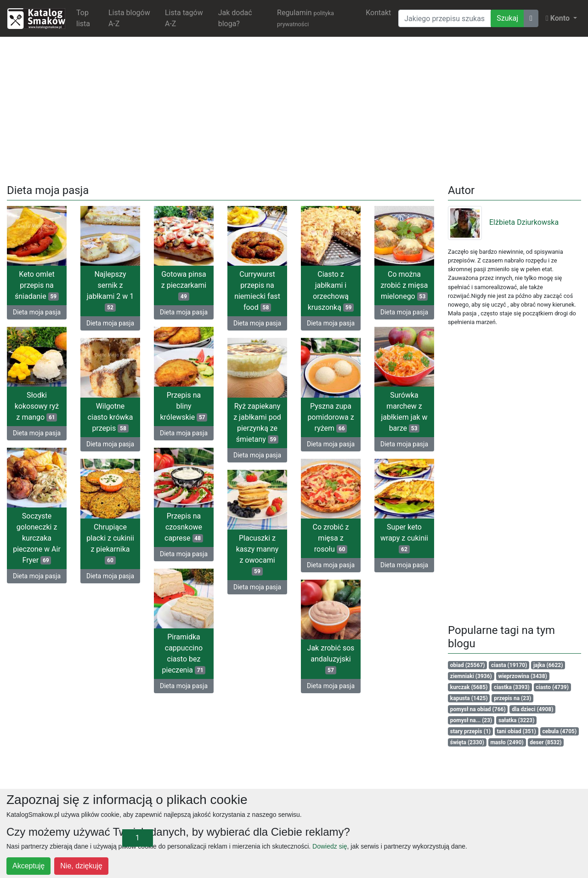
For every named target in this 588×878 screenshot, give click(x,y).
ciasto (552, 687)
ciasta (509, 665)
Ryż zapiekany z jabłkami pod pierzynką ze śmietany (257, 423)
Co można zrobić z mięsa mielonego (404, 285)
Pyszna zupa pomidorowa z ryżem (331, 417)
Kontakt (378, 13)
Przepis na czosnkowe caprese (184, 527)
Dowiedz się (330, 846)
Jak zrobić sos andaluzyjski (331, 659)
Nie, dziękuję (81, 866)
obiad (468, 665)
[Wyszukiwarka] (445, 18)
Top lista (83, 18)
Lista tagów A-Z (184, 18)
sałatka (517, 720)
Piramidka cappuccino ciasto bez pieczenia (184, 653)
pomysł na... (471, 720)
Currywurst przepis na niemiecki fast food (257, 291)
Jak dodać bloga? (235, 18)
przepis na (512, 698)
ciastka (512, 687)
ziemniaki (471, 676)
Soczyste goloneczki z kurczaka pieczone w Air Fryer (37, 538)
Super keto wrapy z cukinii (404, 538)
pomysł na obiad (478, 709)
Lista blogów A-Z (129, 18)
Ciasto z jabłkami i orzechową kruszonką (331, 291)
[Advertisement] (294, 108)
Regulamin (305, 18)
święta (467, 742)
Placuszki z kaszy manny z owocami (257, 555)
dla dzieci (532, 709)
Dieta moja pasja (37, 312)
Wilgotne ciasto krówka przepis (110, 417)
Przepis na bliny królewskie (184, 406)
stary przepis (470, 731)
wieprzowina (522, 676)
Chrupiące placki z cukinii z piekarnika (110, 544)
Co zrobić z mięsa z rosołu (331, 538)
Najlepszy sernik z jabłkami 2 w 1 (110, 291)
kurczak (469, 687)
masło (507, 742)
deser (546, 742)
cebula (559, 731)
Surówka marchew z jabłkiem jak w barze (404, 412)
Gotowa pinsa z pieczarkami (184, 285)
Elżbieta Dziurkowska (503, 222)
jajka (548, 665)
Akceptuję (28, 866)
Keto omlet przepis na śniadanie (37, 285)
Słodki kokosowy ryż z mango (37, 406)
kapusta (469, 698)
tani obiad (517, 731)
